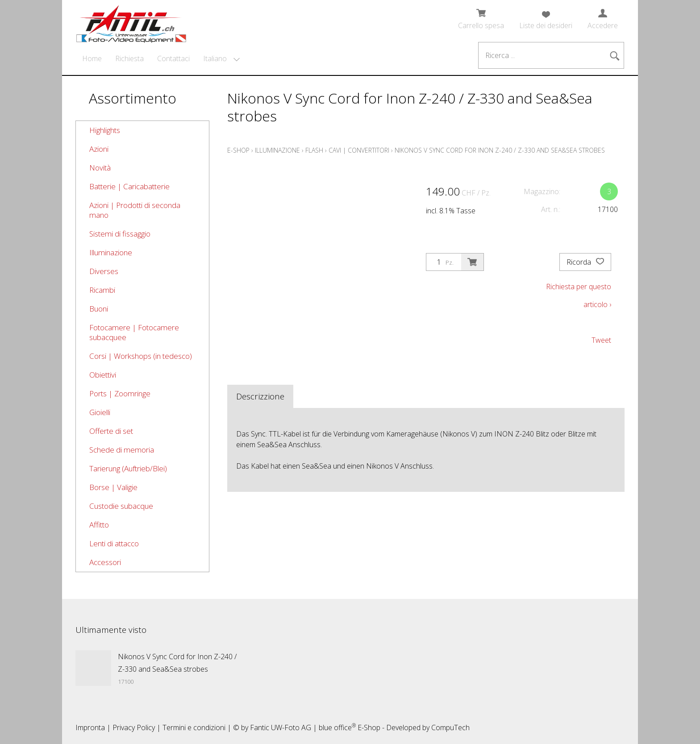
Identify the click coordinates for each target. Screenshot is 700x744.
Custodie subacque (121, 506)
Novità (100, 168)
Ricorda (585, 262)
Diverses (104, 271)
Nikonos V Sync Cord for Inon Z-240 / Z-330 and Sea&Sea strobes (500, 150)
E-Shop (238, 150)
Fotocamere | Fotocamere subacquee (134, 332)
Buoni (99, 309)
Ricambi (102, 290)
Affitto (99, 525)
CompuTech (450, 727)
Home (92, 58)
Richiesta (129, 58)
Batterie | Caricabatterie (129, 186)
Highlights (105, 130)
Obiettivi (103, 375)
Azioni (99, 149)
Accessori (105, 562)
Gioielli (100, 412)
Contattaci (173, 58)
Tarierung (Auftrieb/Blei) (128, 468)
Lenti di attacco (114, 543)
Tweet (601, 340)
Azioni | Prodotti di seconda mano (135, 210)
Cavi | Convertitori (359, 150)
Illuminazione (111, 252)
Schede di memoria (122, 450)
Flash (314, 150)
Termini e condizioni (194, 727)
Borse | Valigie (113, 487)
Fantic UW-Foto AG (281, 727)
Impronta (90, 727)
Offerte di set (111, 431)
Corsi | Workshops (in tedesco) (141, 356)
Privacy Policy (134, 727)
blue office (337, 727)
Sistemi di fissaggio (120, 234)
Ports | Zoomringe (120, 393)
